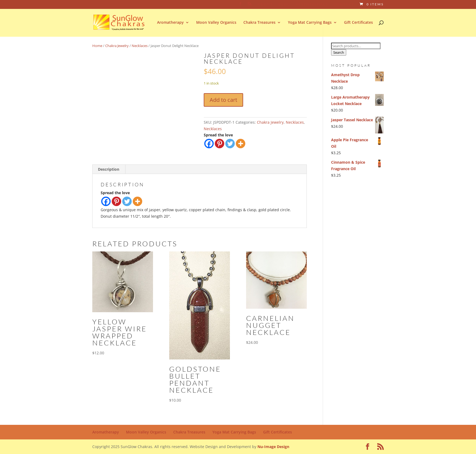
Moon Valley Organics (216, 23)
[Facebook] (209, 144)
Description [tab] (109, 169)
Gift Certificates (358, 23)
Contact (344, 4)
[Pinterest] (220, 144)
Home (97, 46)
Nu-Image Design (273, 447)
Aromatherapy (170, 23)
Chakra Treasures (259, 23)
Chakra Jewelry (117, 46)
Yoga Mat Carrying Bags (310, 23)
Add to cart (223, 100)
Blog (285, 4)
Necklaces (140, 46)
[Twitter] (230, 144)
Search (339, 52)
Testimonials (312, 4)
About (265, 4)
